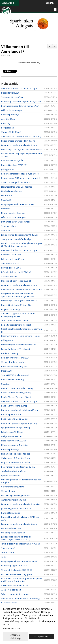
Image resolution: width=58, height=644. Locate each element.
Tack (3, 557)
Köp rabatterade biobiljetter (14, 366)
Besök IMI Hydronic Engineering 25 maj (19, 423)
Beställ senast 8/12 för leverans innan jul (20, 178)
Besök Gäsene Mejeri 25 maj (15, 419)
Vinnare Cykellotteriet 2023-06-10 (17, 570)
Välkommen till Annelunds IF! (15, 49)
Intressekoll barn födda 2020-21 (16, 281)
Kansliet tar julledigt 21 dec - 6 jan (17, 305)
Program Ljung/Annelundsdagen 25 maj (20, 410)
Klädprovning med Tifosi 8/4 (14, 445)
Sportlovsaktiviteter (10, 476)
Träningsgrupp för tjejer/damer (16, 594)
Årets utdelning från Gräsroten (16, 182)
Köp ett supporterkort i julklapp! (16, 325)
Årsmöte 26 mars (9, 276)
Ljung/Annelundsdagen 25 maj (15, 428)
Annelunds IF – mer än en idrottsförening (20, 598)
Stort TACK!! (7, 371)
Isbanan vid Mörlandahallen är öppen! (19, 145)
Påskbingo (6, 123)
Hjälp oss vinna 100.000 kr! (14, 441)
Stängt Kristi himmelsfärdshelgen (17, 239)
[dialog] (29, 623)
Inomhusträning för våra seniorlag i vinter (21, 336)
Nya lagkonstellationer (12, 191)
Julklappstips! (7, 169)
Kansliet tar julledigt (10, 513)
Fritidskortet (7, 196)
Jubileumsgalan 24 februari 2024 (16, 508)
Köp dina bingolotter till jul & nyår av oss (20, 174)
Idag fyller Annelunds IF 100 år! (15, 462)
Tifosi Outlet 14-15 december (15, 320)
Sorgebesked (8, 128)
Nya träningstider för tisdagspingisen (19, 345)
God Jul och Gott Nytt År (12, 161)
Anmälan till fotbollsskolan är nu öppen (20, 88)
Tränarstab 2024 (9, 552)
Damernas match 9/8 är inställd (16, 222)
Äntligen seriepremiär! (12, 436)
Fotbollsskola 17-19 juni (12, 432)
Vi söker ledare (8, 491)
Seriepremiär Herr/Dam (12, 97)
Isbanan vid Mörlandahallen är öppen (19, 524)
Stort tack (6, 209)
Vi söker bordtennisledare (14, 362)
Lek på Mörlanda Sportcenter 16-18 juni (20, 235)
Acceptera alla (41, 636)
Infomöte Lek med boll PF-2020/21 (17, 272)
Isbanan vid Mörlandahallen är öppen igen (21, 504)
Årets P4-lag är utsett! (11, 590)
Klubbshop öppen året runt (14, 566)
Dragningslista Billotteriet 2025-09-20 (18, 204)
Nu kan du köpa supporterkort (15, 454)
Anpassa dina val (11, 629)
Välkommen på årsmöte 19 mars (16, 458)
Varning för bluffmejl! (11, 132)
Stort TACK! (6, 200)
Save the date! (8, 548)
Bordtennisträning (10, 353)
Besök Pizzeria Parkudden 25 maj (17, 388)
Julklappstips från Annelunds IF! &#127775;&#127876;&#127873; (16, 538)
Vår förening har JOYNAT (13, 487)
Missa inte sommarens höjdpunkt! (17, 574)
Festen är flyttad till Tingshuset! (16, 349)
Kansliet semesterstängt (13, 380)
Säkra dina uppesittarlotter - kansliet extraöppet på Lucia (18, 315)
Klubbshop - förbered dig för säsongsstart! (21, 102)
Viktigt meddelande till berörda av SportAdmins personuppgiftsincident (18, 295)
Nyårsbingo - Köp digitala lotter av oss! (19, 301)
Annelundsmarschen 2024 (13, 500)
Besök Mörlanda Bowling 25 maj (16, 393)
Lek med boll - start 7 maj (13, 259)
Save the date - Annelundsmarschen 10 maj (22, 290)
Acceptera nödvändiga (16, 636)
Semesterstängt (9, 226)
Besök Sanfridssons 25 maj (14, 406)
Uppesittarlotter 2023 (11, 528)
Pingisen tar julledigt (11, 309)
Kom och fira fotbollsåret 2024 (15, 358)
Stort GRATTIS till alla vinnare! (15, 375)
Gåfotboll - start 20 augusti (14, 217)
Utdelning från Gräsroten (13, 533)
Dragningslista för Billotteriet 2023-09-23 (20, 561)
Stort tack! (6, 230)
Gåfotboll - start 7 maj (11, 255)
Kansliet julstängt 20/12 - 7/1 (14, 165)
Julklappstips (7, 340)
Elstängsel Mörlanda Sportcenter (17, 187)
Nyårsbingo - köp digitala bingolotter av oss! (22, 150)
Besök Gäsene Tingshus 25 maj (16, 397)
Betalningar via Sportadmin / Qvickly (18, 467)
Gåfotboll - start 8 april (12, 110)
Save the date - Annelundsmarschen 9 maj (21, 136)
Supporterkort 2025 (10, 263)
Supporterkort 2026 (10, 93)
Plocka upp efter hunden (13, 213)
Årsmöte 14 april (9, 119)
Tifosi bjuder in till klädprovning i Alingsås (20, 544)
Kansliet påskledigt (10, 115)
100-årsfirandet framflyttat (14, 471)
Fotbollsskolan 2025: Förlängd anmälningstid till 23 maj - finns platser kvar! (22, 245)
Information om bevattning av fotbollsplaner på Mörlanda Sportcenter (22, 580)
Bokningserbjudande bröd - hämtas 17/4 (20, 106)
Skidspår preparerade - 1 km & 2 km (18, 141)
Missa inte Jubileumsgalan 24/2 (16, 495)
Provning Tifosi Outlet (11, 268)
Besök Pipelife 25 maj (11, 414)
